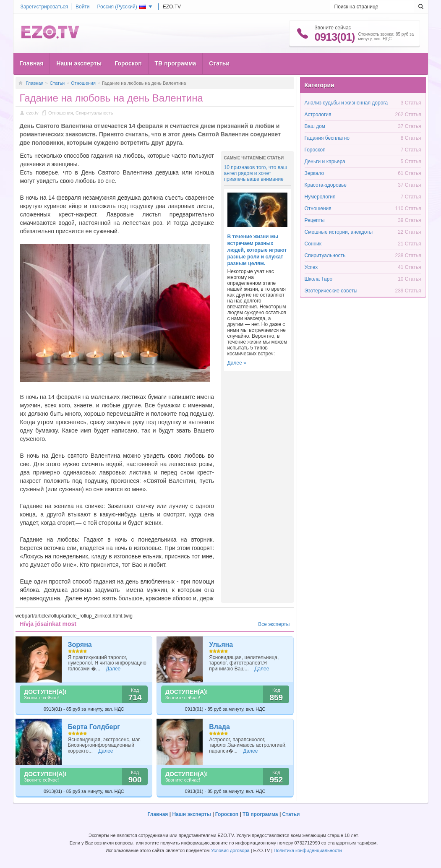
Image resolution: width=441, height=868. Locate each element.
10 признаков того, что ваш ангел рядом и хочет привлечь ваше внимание (256, 173)
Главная (32, 63)
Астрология (318, 115)
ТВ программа (176, 63)
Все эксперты (274, 624)
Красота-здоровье (326, 185)
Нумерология (320, 197)
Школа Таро (319, 279)
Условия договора (230, 850)
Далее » (237, 363)
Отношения (83, 83)
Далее (113, 669)
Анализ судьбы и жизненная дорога (346, 103)
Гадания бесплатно (327, 138)
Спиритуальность (94, 113)
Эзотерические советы (331, 291)
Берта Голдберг (94, 727)
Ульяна (221, 645)
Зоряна (80, 645)
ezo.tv (33, 113)
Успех (311, 267)
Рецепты (315, 220)
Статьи (219, 63)
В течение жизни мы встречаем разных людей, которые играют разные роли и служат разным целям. (257, 250)
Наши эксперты (79, 63)
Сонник (313, 244)
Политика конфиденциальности (308, 850)
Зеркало (314, 173)
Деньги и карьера (325, 162)
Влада (219, 727)
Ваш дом (315, 126)
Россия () (122, 7)
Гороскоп (128, 63)
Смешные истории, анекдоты (339, 232)
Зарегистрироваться (44, 7)
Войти (83, 7)
